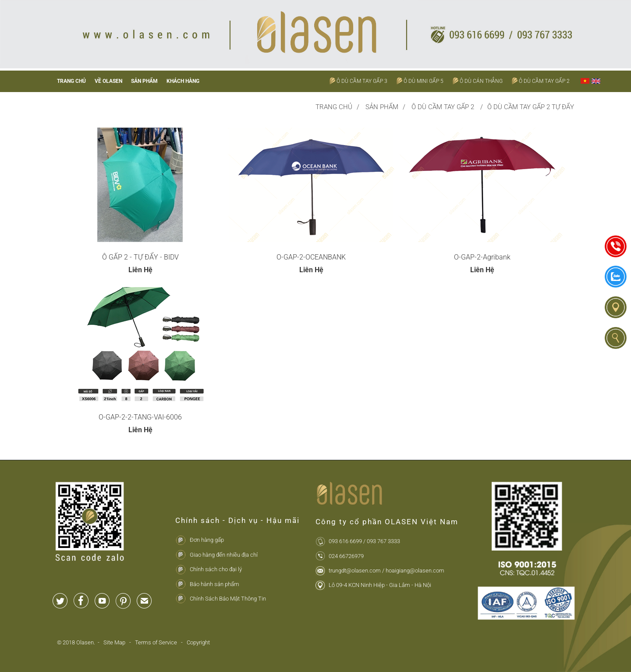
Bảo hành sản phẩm (214, 584)
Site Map (115, 642)
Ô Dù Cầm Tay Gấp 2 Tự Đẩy (531, 107)
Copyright (198, 642)
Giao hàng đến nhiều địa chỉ (224, 555)
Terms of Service (156, 642)
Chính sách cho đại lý (216, 569)
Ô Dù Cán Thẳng (481, 81)
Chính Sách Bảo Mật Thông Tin (228, 599)
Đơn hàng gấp (207, 540)
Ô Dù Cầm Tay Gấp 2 (544, 81)
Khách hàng (183, 81)
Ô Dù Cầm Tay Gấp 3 (362, 81)
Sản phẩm (144, 81)
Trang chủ (71, 81)
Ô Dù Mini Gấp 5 (424, 81)
